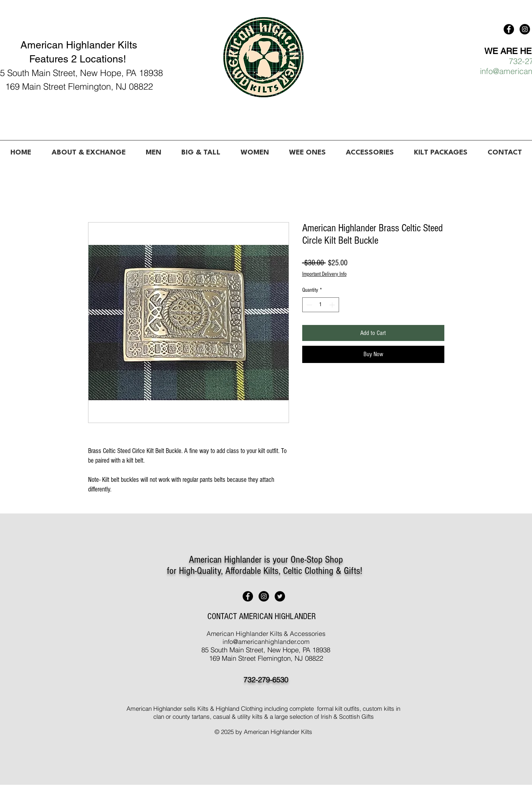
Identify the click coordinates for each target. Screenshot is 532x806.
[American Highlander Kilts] (509, 29)
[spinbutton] (321, 305)
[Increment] (333, 305)
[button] (154, 149)
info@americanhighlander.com (266, 642)
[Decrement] (308, 305)
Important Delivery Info (324, 274)
